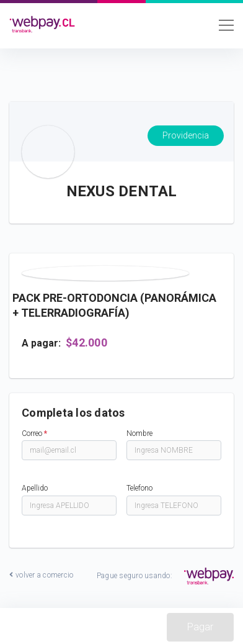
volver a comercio (41, 575)
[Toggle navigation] (223, 24)
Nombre (139, 433)
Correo (34, 433)
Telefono (139, 488)
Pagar (200, 627)
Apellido (35, 488)
